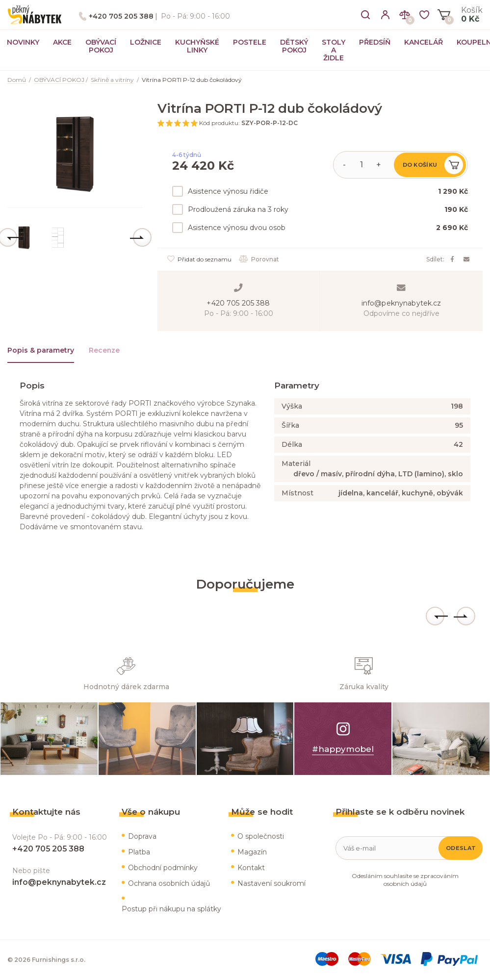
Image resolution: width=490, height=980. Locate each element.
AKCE (62, 42)
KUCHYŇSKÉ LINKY (197, 46)
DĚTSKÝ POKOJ (294, 46)
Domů (17, 80)
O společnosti (261, 836)
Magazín (252, 852)
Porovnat (259, 259)
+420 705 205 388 (121, 16)
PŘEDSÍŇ (375, 42)
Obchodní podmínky (163, 868)
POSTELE (250, 42)
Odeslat (461, 848)
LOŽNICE (146, 42)
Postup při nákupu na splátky (171, 909)
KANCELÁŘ (424, 42)
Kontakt (251, 868)
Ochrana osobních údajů (169, 883)
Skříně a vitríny (112, 80)
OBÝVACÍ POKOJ (101, 46)
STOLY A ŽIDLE (334, 50)
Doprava (142, 836)
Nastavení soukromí (271, 883)
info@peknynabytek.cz (401, 303)
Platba (139, 852)
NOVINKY (23, 42)
